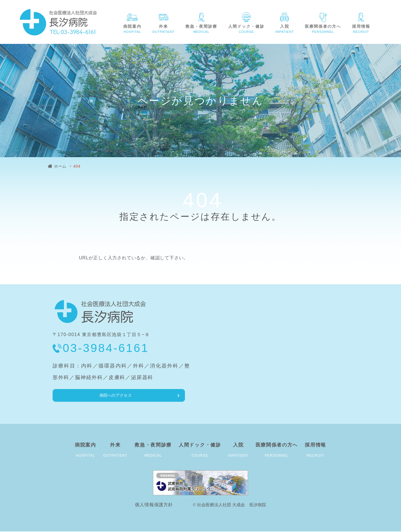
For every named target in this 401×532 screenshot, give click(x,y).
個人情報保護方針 (154, 505)
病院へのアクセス (82, 395)
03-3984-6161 (106, 348)
